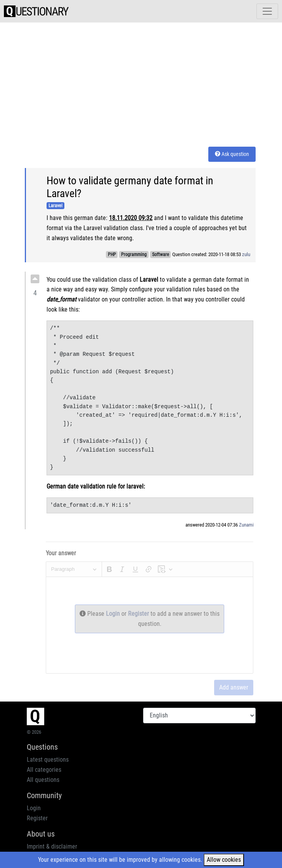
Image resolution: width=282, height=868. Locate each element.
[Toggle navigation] (267, 11)
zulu (246, 254)
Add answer (234, 687)
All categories (44, 770)
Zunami (246, 525)
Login (114, 614)
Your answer (61, 553)
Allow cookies (224, 860)
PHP (112, 255)
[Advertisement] (153, 83)
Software (161, 255)
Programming (134, 255)
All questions (43, 780)
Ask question (232, 154)
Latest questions (48, 760)
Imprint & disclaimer (52, 846)
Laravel (55, 206)
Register (139, 614)
